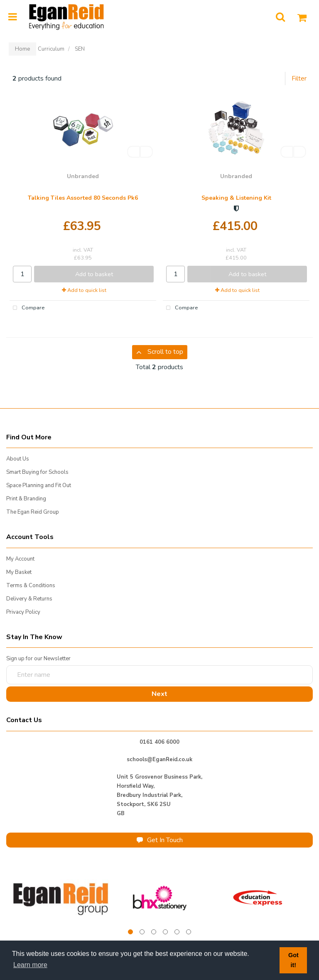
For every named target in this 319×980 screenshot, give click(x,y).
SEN (80, 49)
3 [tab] (154, 932)
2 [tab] (142, 932)
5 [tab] (177, 932)
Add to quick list (84, 290)
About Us (18, 459)
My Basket (19, 572)
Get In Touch (160, 840)
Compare (27, 308)
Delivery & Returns (29, 599)
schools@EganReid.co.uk (159, 759)
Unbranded (83, 176)
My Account (20, 559)
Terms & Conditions (31, 586)
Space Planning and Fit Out (39, 485)
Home (22, 49)
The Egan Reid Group (33, 512)
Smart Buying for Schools (37, 472)
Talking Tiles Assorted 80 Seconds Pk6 (83, 198)
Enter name (9, 665)
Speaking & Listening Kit (236, 198)
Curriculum (51, 49)
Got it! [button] (293, 960)
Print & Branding (26, 499)
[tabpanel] (61, 898)
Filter (299, 78)
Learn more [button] (30, 965)
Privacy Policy (23, 612)
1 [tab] (130, 932)
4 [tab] (165, 932)
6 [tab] (189, 932)
